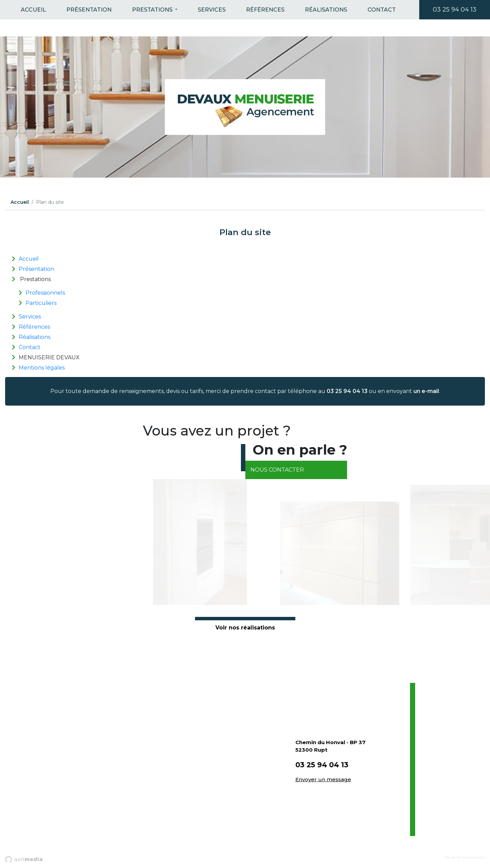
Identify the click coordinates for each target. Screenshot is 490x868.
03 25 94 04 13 (455, 10)
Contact (382, 10)
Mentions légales (42, 368)
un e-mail (426, 391)
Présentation (89, 10)
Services (212, 10)
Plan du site (453, 857)
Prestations (153, 10)
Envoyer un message (323, 779)
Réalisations (326, 10)
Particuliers (41, 303)
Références (265, 10)
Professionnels (45, 293)
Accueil (33, 10)
